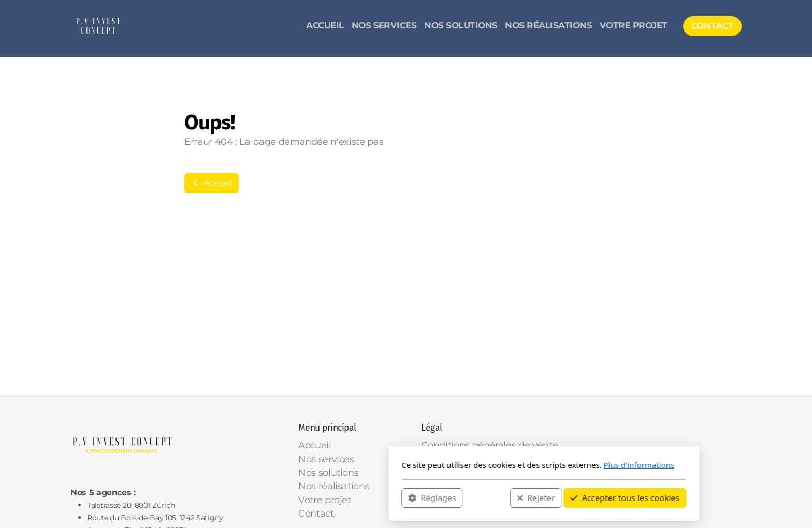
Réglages (294, 497)
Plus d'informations (501, 465)
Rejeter (398, 497)
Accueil (212, 183)
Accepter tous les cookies (487, 497)
